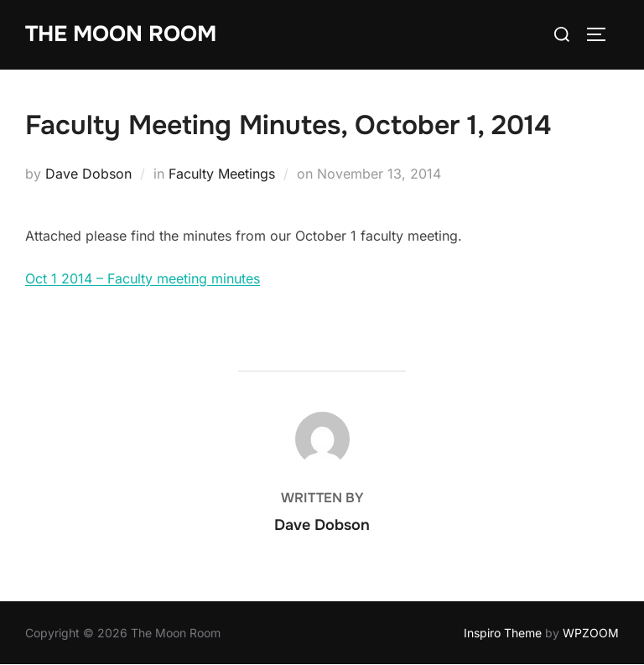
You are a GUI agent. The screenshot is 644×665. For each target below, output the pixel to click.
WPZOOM (591, 633)
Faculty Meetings (222, 174)
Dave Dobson (88, 174)
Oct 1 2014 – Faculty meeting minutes (143, 278)
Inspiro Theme (503, 633)
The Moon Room (121, 34)
